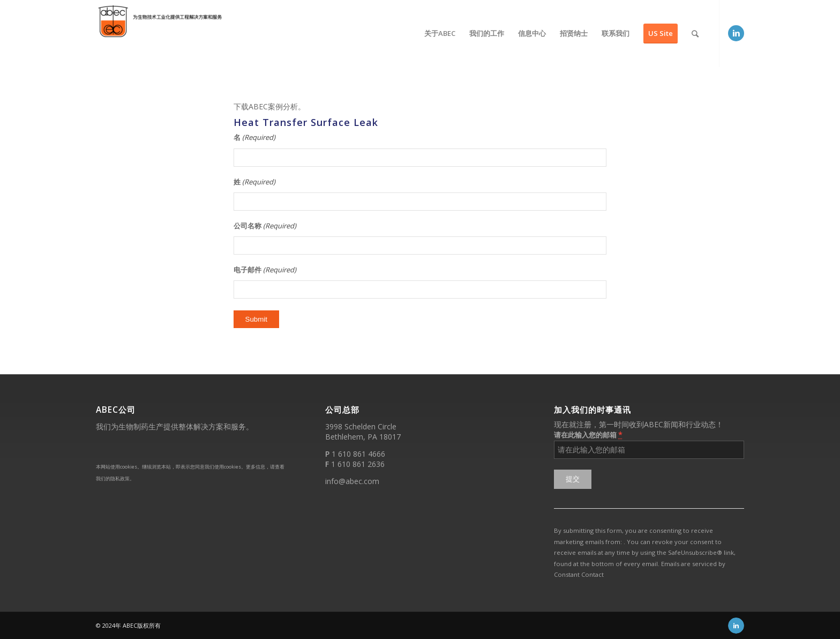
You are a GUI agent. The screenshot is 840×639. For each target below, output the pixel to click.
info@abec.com (352, 481)
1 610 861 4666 (358, 454)
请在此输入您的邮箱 (588, 434)
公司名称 (265, 226)
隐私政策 (120, 478)
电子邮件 (265, 270)
